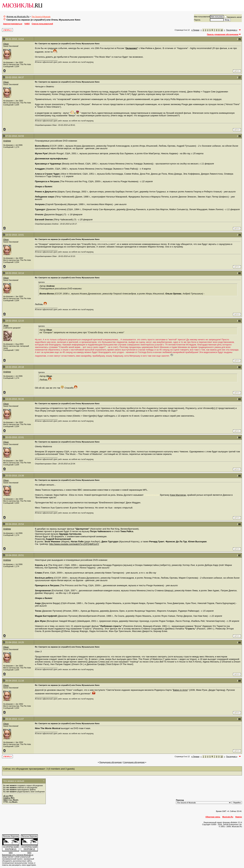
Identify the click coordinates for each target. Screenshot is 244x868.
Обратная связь (213, 817)
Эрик (6, 325)
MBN (11, 853)
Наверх (239, 817)
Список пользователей (42, 24)
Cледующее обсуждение (134, 762)
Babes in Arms (180, 690)
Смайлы (7, 798)
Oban (6, 44)
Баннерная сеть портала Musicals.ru (18, 855)
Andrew (7, 141)
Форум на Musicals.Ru (18, 17)
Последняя (232, 30)
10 (222, 30)
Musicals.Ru (228, 817)
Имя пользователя (202, 17)
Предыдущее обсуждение (110, 762)
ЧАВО (27, 24)
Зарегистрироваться (13, 24)
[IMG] (6, 800)
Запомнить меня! (233, 17)
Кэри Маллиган (178, 495)
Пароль (197, 20)
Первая (195, 30)
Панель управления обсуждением (223, 34)
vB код (6, 796)
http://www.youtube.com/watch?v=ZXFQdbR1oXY (74, 544)
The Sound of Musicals (41, 17)
